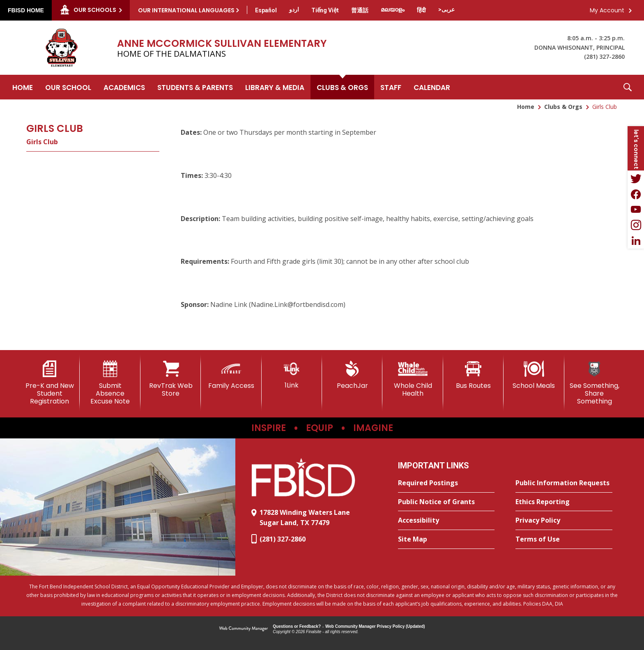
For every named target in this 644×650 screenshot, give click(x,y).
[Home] (23, 87)
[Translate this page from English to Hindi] (421, 10)
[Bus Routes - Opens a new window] (473, 375)
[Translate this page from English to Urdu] (294, 9)
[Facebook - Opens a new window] (636, 194)
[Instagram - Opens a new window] (636, 225)
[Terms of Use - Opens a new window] (564, 539)
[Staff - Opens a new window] (391, 87)
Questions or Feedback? (297, 626)
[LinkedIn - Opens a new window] (636, 241)
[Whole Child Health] (413, 379)
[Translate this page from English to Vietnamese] (325, 10)
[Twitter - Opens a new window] (636, 178)
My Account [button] (607, 10)
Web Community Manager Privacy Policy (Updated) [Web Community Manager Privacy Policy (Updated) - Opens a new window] (375, 626)
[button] (628, 87)
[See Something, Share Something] (595, 383)
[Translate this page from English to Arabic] (446, 9)
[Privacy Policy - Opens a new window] (564, 521)
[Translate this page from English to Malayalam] (393, 9)
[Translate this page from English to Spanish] (266, 10)
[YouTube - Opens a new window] (636, 210)
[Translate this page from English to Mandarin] (360, 10)
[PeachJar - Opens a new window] (352, 375)
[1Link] (292, 375)
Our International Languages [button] (186, 10)
